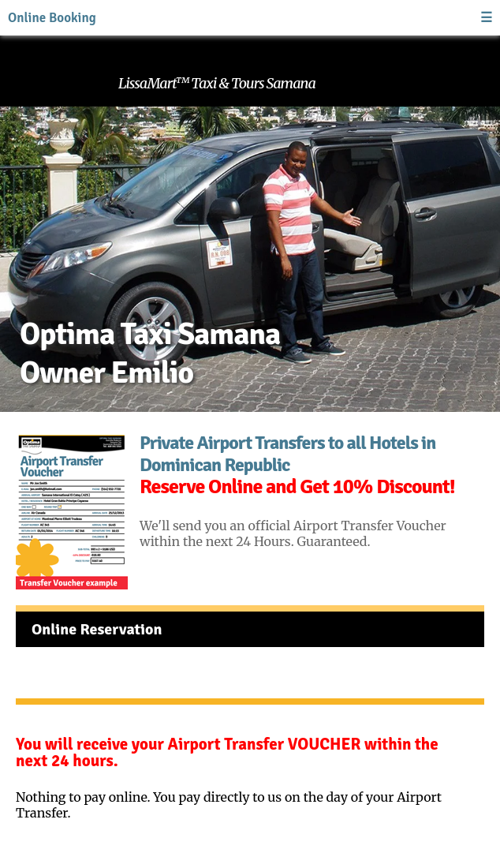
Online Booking (52, 18)
